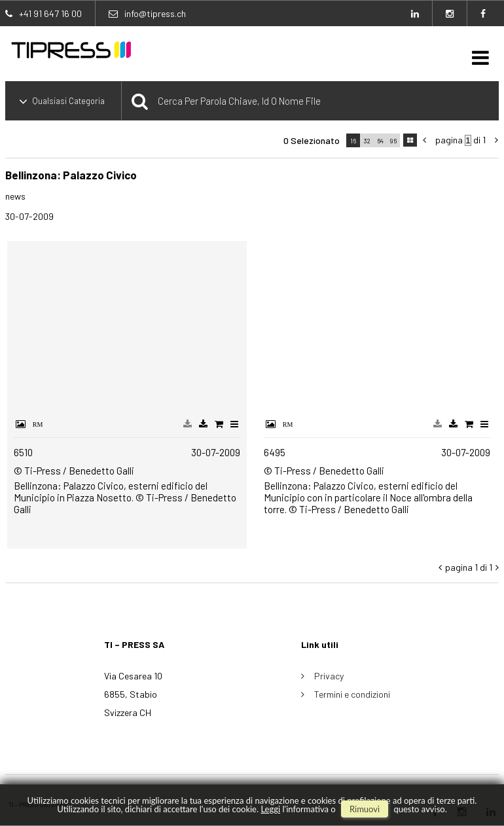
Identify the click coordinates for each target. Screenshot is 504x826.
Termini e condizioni (352, 694)
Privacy (329, 676)
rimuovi (365, 809)
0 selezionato (312, 140)
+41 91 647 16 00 (50, 13)
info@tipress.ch (155, 13)
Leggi (270, 809)
